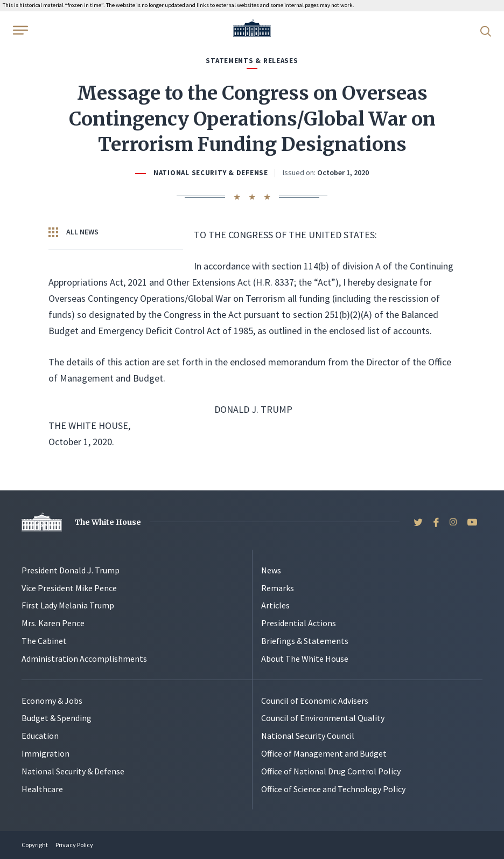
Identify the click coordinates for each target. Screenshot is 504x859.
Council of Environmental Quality (323, 718)
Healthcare (42, 789)
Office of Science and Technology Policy (333, 789)
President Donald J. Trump (71, 570)
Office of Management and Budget (324, 753)
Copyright (35, 845)
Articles (275, 605)
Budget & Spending (57, 718)
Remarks (278, 588)
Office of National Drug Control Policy (331, 771)
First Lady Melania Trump (68, 605)
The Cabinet (44, 641)
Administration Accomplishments (84, 659)
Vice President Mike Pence (69, 588)
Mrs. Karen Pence (53, 623)
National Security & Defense (211, 173)
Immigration (45, 753)
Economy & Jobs (52, 701)
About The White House (305, 659)
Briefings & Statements (305, 641)
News (271, 570)
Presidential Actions (299, 623)
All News (73, 232)
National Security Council (308, 736)
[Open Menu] (19, 30)
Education (40, 736)
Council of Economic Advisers (315, 701)
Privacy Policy (74, 845)
